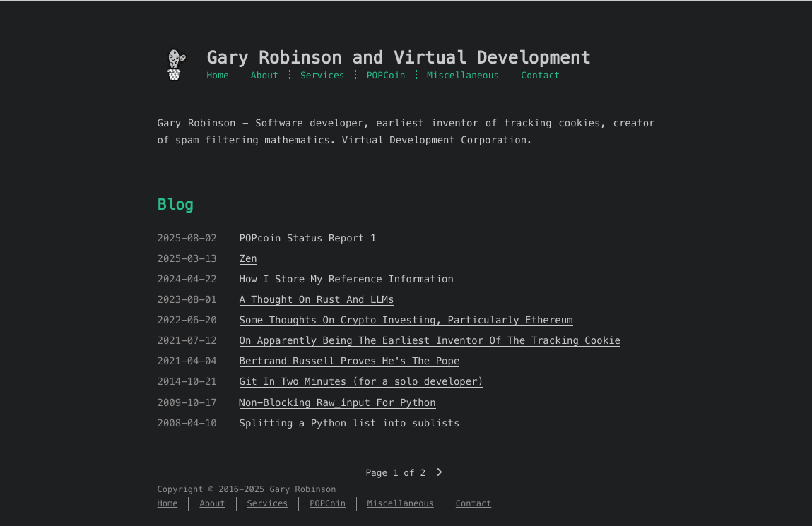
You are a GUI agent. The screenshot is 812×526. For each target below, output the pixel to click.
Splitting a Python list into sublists (350, 423)
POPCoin (386, 75)
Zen (248, 258)
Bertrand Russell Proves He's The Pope (350, 361)
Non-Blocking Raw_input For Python (338, 402)
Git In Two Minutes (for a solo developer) (362, 381)
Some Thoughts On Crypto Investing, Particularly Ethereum (406, 320)
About (265, 75)
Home (218, 75)
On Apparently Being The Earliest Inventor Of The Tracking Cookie (430, 340)
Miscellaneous (464, 75)
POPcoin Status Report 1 (308, 238)
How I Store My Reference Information (347, 279)
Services (323, 75)
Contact (540, 75)
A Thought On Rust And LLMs (317, 299)
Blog (176, 204)
